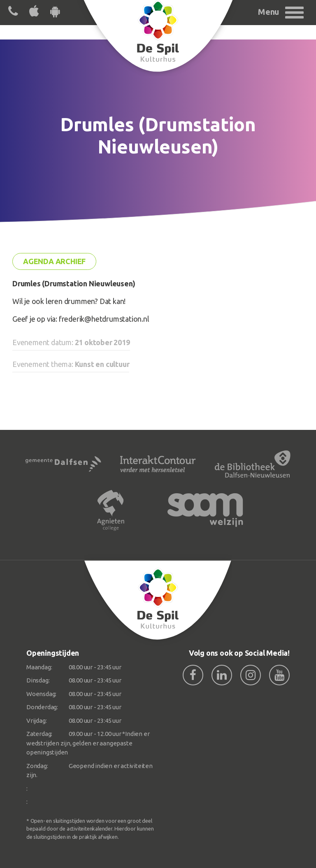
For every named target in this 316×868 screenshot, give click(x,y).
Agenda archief (54, 261)
